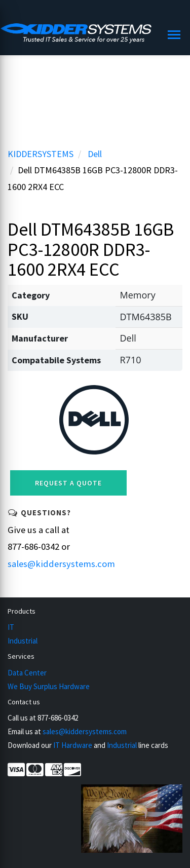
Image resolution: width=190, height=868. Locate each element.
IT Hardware (73, 745)
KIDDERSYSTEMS (41, 154)
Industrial (23, 641)
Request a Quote (68, 483)
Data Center (27, 673)
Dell (95, 154)
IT (11, 627)
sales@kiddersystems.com (61, 564)
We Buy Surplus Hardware (49, 686)
